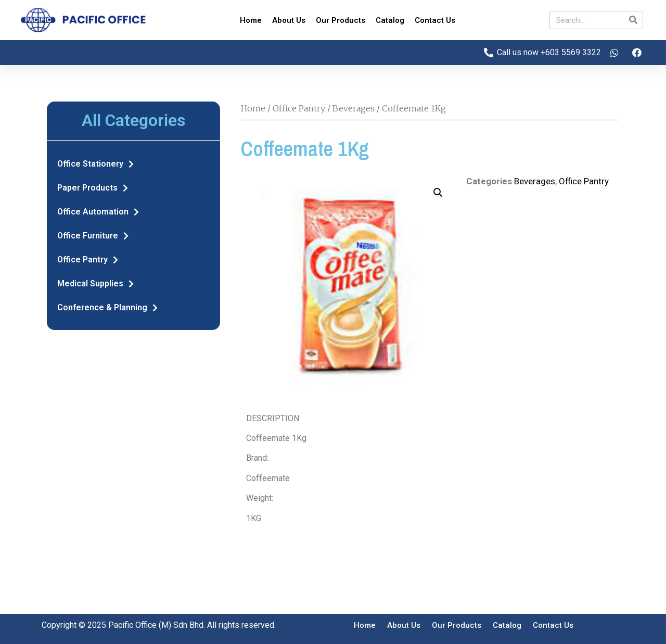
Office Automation (98, 212)
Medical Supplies (95, 284)
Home (251, 20)
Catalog (390, 20)
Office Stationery (95, 164)
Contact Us (435, 20)
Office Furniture (93, 236)
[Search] (633, 20)
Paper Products (93, 188)
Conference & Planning (107, 308)
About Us (289, 20)
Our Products (341, 20)
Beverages (354, 108)
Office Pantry (88, 260)
